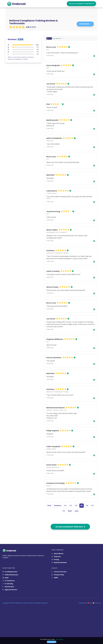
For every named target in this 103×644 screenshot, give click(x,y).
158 (87, 506)
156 (76, 506)
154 (65, 506)
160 (64, 511)
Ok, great (52, 642)
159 (92, 506)
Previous (58, 506)
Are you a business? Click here (81, 4)
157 (82, 506)
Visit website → (85, 24)
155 (71, 506)
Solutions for (9, 568)
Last (77, 511)
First (49, 506)
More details (60, 639)
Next (70, 511)
